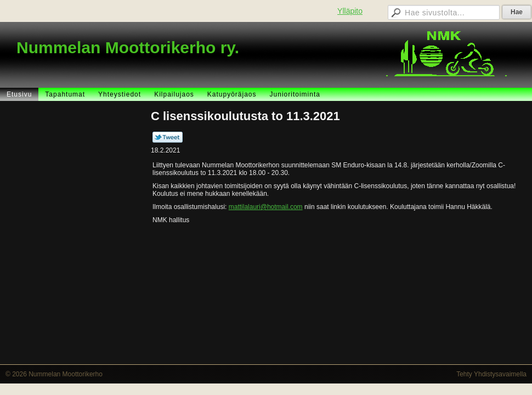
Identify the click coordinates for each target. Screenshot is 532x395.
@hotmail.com (282, 207)
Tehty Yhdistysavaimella (491, 374)
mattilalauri (245, 207)
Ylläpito (350, 11)
